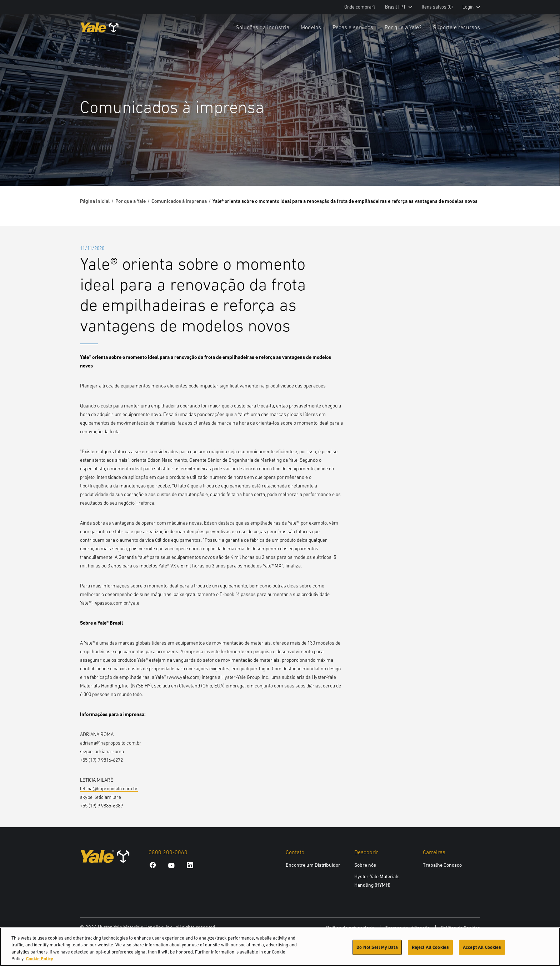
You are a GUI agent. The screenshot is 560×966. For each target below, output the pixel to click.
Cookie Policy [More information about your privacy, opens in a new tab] (40, 960)
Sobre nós (365, 865)
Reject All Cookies (430, 948)
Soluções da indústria (262, 27)
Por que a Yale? (403, 27)
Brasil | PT (399, 7)
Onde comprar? (360, 7)
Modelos (311, 27)
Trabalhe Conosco (442, 865)
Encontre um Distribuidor (313, 865)
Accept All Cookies (482, 948)
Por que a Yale (131, 201)
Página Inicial (95, 201)
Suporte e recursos (456, 27)
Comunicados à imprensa (179, 201)
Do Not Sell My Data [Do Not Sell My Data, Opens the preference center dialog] (377, 948)
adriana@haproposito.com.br (111, 743)
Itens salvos (437, 7)
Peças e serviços (353, 27)
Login (471, 7)
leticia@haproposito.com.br (109, 789)
